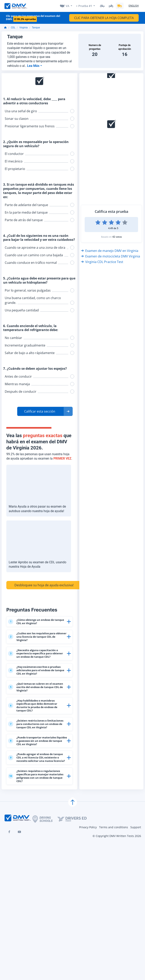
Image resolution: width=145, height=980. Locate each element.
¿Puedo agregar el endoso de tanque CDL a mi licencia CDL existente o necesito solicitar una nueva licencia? (37, 830)
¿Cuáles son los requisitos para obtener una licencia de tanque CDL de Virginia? (36, 645)
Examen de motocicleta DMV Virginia (110, 257)
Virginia (24, 28)
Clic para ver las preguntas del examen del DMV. (33, 18)
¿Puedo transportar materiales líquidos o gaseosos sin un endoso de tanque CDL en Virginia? (36, 801)
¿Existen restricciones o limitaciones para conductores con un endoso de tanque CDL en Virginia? (37, 775)
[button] (45, 412)
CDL (13, 28)
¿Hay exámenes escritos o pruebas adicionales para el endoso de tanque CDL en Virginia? (37, 696)
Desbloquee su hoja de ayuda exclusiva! (44, 586)
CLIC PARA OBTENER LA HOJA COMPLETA (104, 19)
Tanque (36, 28)
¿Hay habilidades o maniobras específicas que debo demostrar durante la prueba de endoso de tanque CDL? (37, 746)
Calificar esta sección (40, 412)
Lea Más (34, 66)
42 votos (117, 238)
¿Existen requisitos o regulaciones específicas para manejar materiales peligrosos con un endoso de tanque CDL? (35, 860)
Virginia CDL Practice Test (102, 263)
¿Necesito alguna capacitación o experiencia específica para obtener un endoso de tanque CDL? (36, 669)
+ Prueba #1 (84, 6)
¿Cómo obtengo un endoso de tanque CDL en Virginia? (37, 625)
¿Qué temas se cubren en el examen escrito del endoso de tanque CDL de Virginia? (37, 720)
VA (66, 6)
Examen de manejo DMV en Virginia (110, 251)
